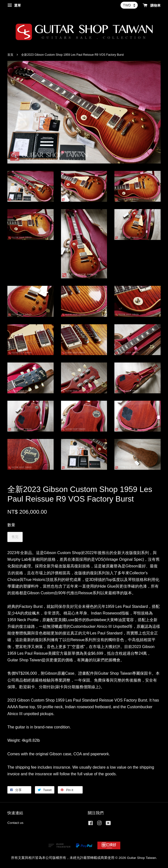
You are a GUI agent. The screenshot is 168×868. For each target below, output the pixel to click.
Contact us (15, 823)
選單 (14, 5)
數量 (11, 525)
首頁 (10, 55)
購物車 (152, 5)
